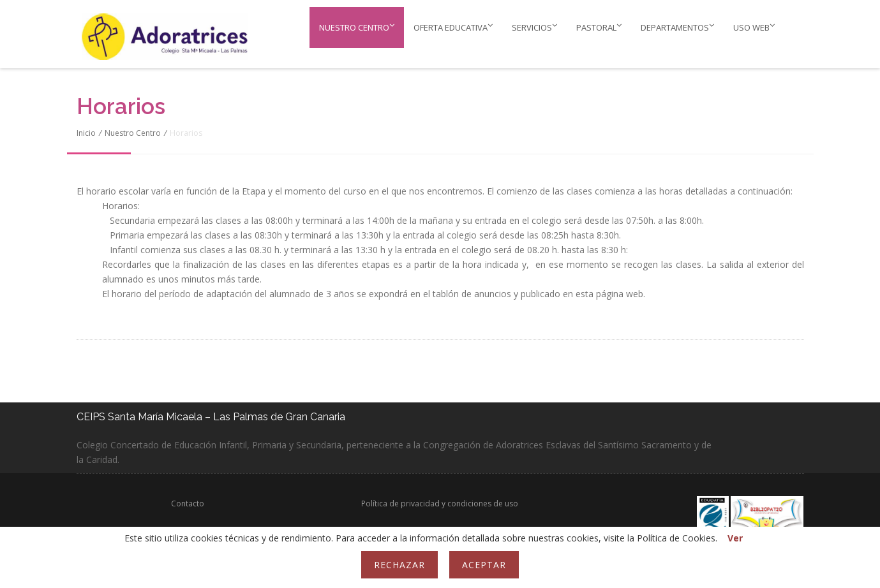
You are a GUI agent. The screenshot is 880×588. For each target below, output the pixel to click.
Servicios (534, 27)
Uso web (754, 27)
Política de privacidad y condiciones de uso (440, 503)
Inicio (86, 133)
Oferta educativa (453, 27)
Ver (735, 538)
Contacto (188, 503)
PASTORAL (599, 27)
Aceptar (484, 565)
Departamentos (677, 27)
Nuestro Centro (357, 27)
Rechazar (399, 565)
